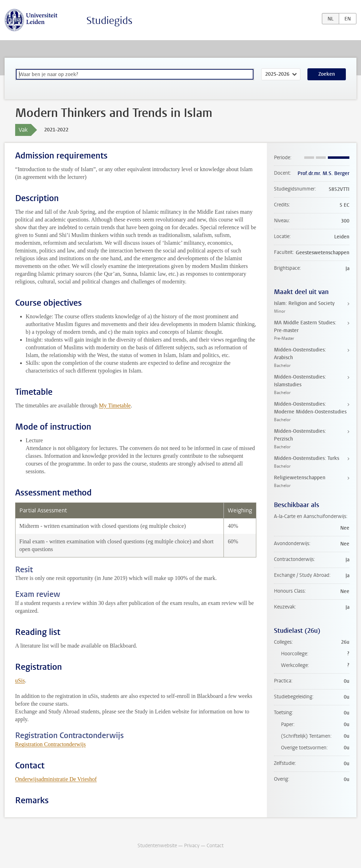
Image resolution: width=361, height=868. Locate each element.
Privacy (192, 846)
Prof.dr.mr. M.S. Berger (323, 173)
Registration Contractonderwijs (50, 744)
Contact (215, 846)
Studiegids (109, 21)
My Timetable (115, 405)
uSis (20, 680)
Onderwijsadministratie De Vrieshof (56, 779)
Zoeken (327, 74)
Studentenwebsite (157, 846)
